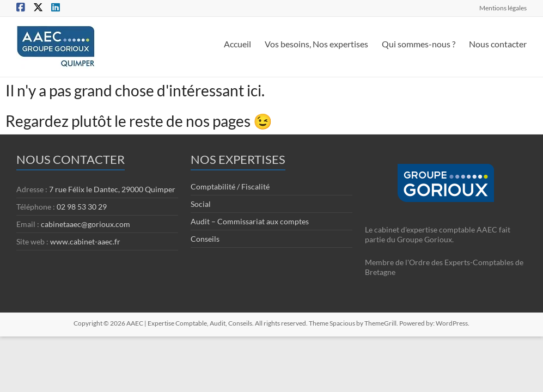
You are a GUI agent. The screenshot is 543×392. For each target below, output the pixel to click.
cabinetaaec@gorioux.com (86, 224)
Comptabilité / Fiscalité (230, 186)
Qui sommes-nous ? (419, 44)
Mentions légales (503, 8)
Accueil (237, 44)
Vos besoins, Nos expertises (316, 44)
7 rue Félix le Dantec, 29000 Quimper (112, 189)
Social (201, 204)
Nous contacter (498, 44)
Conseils (205, 239)
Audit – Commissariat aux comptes (250, 221)
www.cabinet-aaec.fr (85, 241)
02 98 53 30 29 (82, 207)
